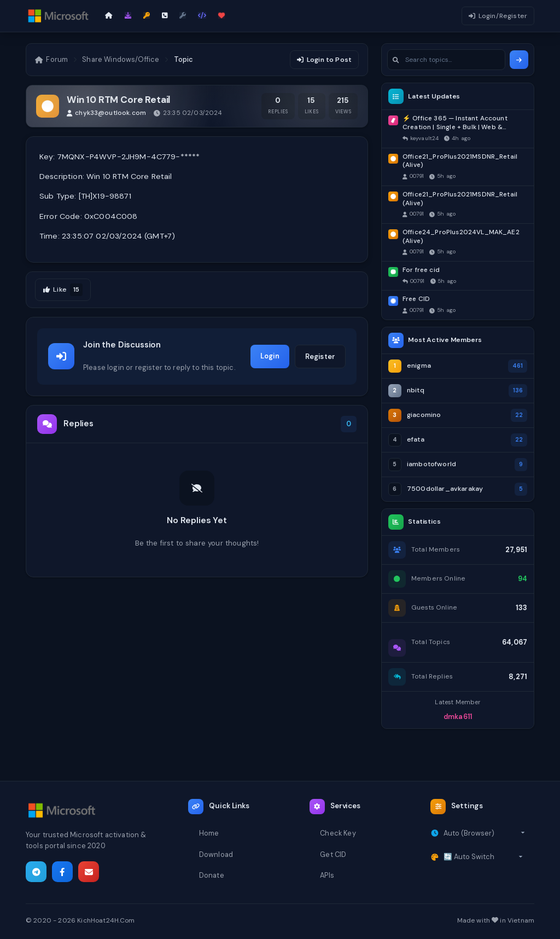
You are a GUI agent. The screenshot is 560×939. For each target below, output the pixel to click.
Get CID (333, 854)
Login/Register (498, 16)
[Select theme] (483, 857)
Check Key (338, 833)
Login (270, 356)
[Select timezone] (484, 833)
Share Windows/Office (121, 59)
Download (216, 854)
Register (320, 357)
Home (209, 833)
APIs (327, 875)
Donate (212, 875)
